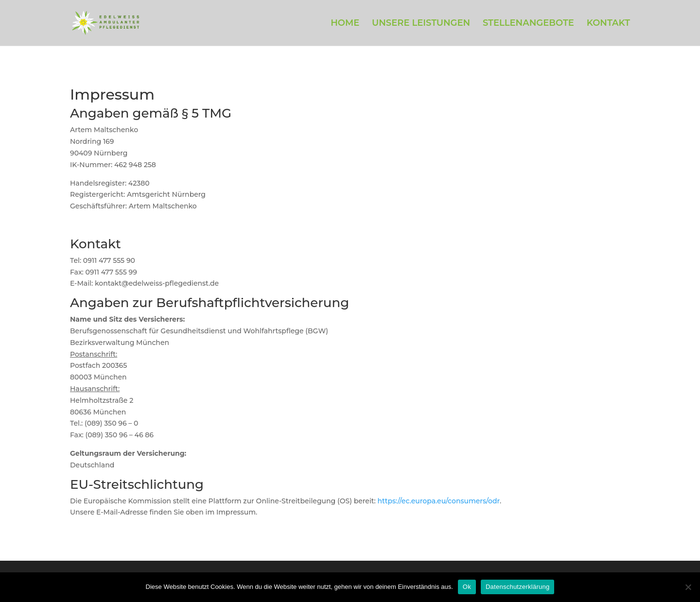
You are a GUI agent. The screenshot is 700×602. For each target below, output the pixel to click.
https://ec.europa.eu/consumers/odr (439, 501)
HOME (345, 24)
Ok (467, 587)
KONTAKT (608, 24)
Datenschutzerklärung (517, 587)
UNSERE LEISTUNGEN (421, 24)
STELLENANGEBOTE (528, 24)
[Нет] (688, 587)
